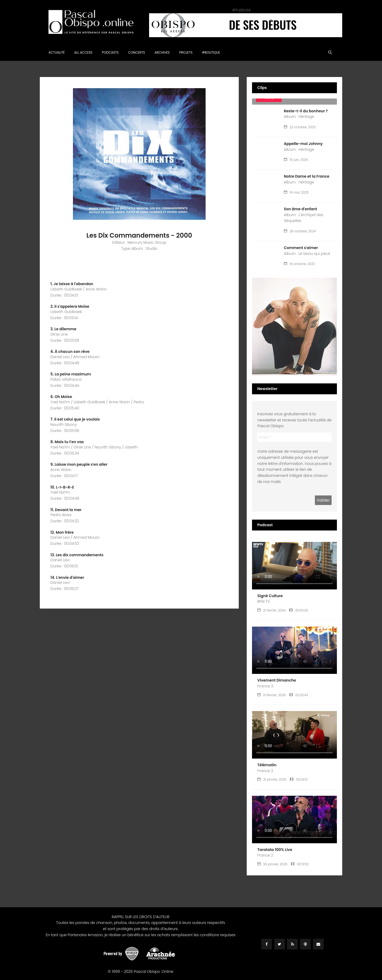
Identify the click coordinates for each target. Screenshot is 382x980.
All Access (83, 52)
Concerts (136, 52)
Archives (162, 52)
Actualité (57, 52)
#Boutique (211, 52)
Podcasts (110, 52)
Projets (186, 52)
